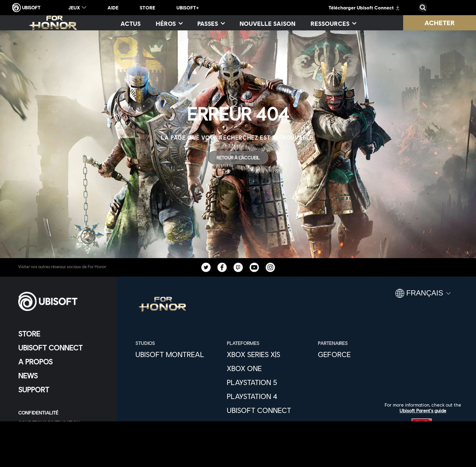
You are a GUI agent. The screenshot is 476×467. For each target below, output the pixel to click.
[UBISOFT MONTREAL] (178, 354)
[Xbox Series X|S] (269, 354)
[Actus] (131, 23)
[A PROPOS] (62, 362)
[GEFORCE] (360, 354)
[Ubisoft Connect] (269, 410)
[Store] (62, 334)
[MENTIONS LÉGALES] (62, 433)
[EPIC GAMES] (269, 424)
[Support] (62, 390)
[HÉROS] (169, 23)
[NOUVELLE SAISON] (267, 23)
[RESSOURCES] (333, 23)
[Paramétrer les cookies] (49, 443)
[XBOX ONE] (269, 368)
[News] (62, 376)
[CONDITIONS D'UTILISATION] (62, 423)
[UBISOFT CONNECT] (62, 348)
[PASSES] (211, 23)
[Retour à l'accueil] (238, 158)
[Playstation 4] (269, 396)
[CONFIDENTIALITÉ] (62, 412)
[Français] (423, 296)
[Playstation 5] (269, 382)
